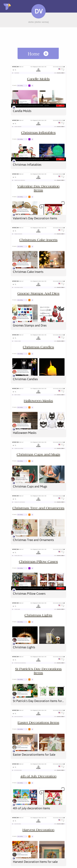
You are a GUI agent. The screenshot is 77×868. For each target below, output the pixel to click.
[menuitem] (38, 53)
